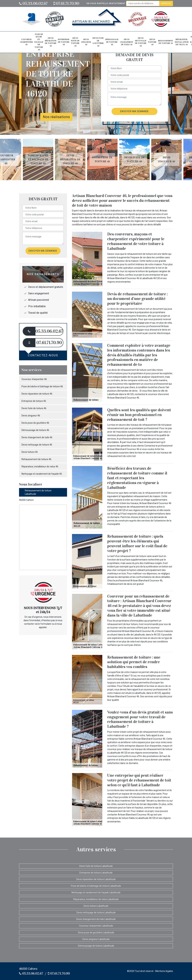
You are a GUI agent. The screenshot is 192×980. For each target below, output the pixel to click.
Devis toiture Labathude (96, 906)
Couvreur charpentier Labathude (96, 926)
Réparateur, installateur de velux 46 (182, 42)
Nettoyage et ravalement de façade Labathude (96, 892)
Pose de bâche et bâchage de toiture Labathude (96, 886)
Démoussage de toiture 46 (112, 42)
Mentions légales (164, 971)
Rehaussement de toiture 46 (166, 42)
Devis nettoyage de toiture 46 (141, 42)
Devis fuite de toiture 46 (75, 42)
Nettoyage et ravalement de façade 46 (42, 474)
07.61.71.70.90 (66, 3)
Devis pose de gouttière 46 (98, 42)
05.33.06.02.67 (33, 3)
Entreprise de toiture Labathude (96, 873)
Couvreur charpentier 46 (26, 42)
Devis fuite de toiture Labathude (96, 866)
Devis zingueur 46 (86, 42)
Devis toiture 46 (152, 42)
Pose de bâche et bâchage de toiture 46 (39, 42)
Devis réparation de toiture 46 (51, 42)
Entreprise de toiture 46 (64, 42)
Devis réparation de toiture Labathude (96, 879)
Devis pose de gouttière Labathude (96, 933)
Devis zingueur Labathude (96, 939)
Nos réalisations (56, 117)
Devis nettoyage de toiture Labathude (96, 913)
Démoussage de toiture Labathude (96, 946)
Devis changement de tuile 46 (127, 42)
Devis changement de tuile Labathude (96, 919)
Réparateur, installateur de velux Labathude (96, 899)
